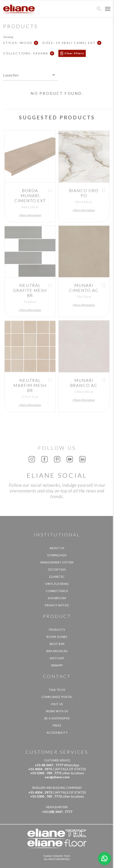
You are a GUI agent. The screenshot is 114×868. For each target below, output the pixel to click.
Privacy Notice (57, 605)
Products (57, 630)
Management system (57, 562)
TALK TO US (57, 690)
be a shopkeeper (57, 718)
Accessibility (57, 733)
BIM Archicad (57, 651)
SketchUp (57, 658)
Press (57, 726)
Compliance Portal (57, 697)
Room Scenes (57, 637)
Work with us (57, 711)
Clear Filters (74, 53)
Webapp (57, 665)
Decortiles (57, 570)
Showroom (57, 598)
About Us (57, 548)
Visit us (57, 704)
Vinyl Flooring (57, 584)
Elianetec (57, 577)
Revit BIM (57, 644)
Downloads (57, 555)
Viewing (8, 37)
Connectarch (57, 591)
